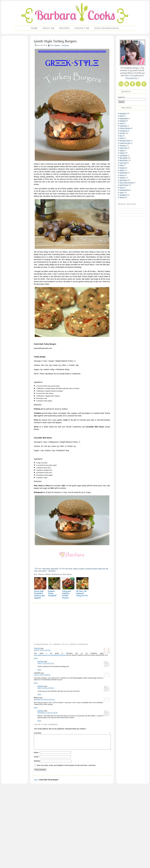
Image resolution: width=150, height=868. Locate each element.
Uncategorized (124, 190)
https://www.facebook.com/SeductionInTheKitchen (50, 730)
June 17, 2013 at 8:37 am (46, 738)
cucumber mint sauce (91, 643)
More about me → (133, 78)
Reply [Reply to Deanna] (36, 733)
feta (107, 643)
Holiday (122, 153)
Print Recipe (65, 45)
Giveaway (123, 146)
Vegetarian (123, 195)
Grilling (122, 151)
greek (36, 646)
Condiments (123, 131)
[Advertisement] (15, 73)
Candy (122, 123)
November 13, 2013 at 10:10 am (44, 774)
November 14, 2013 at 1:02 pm (47, 787)
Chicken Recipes (125, 128)
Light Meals (123, 155)
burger (70, 643)
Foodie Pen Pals (125, 143)
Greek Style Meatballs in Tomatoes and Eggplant (40, 668)
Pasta (121, 165)
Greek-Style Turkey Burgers (55, 41)
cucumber (81, 643)
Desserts (122, 133)
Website (37, 839)
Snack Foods (124, 185)
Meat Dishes (55, 643)
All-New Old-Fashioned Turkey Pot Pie (82, 667)
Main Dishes (47, 643)
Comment (72, 808)
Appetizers (123, 113)
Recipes (64, 28)
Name (37, 830)
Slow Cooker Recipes (126, 183)
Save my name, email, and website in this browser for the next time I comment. (66, 843)
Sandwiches (123, 173)
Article (122, 116)
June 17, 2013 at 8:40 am (46, 763)
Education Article (125, 141)
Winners (122, 197)
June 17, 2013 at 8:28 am (42, 750)
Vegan (122, 193)
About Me (49, 28)
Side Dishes (123, 180)
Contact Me (82, 28)
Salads (122, 170)
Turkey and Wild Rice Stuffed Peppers (68, 668)
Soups (122, 188)
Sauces (122, 175)
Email (37, 834)
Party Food (123, 163)
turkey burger (42, 646)
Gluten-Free (123, 148)
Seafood (122, 178)
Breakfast (123, 121)
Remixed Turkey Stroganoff (54, 667)
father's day (102, 643)
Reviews (122, 168)
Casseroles (123, 126)
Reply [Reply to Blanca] (36, 782)
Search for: (122, 97)
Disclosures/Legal (107, 28)
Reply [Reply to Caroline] (36, 758)
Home (34, 28)
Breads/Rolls (124, 118)
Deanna (37, 723)
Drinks (122, 138)
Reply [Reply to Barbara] (39, 745)
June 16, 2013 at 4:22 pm (42, 725)
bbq (67, 643)
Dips (121, 136)
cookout (75, 643)
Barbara (57, 45)
